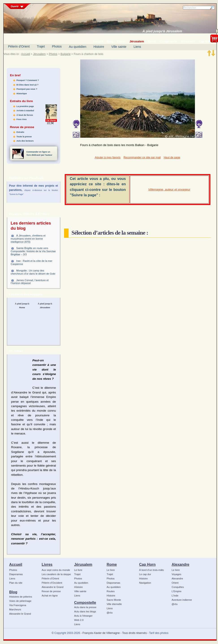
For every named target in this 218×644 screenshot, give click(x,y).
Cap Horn (147, 564)
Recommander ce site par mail (142, 157)
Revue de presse (51, 591)
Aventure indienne (182, 600)
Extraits (20, 132)
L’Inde (175, 596)
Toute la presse (24, 137)
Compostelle (85, 603)
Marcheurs (15, 609)
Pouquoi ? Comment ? (28, 80)
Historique (22, 94)
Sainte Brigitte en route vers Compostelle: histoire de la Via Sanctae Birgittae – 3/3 (33, 251)
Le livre (78, 570)
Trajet (41, 46)
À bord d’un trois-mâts (151, 570)
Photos (57, 46)
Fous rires (22, 119)
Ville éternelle (114, 604)
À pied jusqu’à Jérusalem (162, 31)
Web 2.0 (79, 620)
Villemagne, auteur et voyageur (169, 189)
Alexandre (180, 564)
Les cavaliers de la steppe (56, 574)
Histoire (99, 47)
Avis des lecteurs (25, 141)
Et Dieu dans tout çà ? (28, 85)
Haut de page (172, 157)
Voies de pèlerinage (20, 601)
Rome (112, 564)
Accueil (25, 54)
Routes (111, 591)
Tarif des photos (159, 633)
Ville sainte (119, 47)
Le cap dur (145, 574)
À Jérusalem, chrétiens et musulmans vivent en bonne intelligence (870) (28, 239)
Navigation (145, 583)
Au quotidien (78, 47)
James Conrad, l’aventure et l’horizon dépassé (30, 282)
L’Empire (177, 591)
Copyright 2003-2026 (67, 633)
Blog (13, 592)
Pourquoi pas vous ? (27, 89)
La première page (25, 106)
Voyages (176, 574)
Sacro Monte (114, 600)
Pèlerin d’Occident (52, 583)
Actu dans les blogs (85, 611)
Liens (137, 47)
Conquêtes (178, 587)
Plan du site (16, 583)
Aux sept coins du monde (56, 570)
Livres (47, 564)
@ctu (110, 613)
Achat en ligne (50, 596)
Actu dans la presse (85, 607)
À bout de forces (25, 115)
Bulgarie (66, 54)
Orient (175, 583)
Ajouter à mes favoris (108, 157)
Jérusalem (39, 54)
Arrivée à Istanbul (25, 111)
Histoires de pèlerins (21, 597)
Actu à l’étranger (83, 616)
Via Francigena (18, 605)
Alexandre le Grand (20, 614)
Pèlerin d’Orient (19, 46)
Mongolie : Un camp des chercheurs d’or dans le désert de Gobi (33, 272)
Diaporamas (16, 574)
